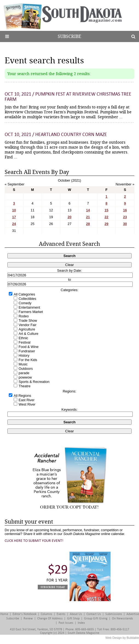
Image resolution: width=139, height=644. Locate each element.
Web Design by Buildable (122, 638)
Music (23, 364)
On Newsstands (122, 618)
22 (106, 217)
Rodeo (24, 316)
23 (125, 217)
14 (88, 210)
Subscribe (69, 36)
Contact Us (94, 614)
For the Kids (28, 360)
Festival (24, 342)
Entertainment (29, 308)
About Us (76, 614)
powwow (25, 377)
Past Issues (66, 623)
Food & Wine (29, 347)
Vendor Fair (27, 325)
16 (125, 210)
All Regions (22, 396)
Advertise (133, 614)
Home (4, 614)
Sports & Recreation (34, 382)
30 (125, 224)
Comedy (25, 303)
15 (106, 210)
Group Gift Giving (96, 618)
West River (27, 404)
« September (15, 184)
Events (61, 614)
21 (88, 217)
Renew (28, 618)
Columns (47, 614)
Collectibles (27, 299)
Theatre (24, 386)
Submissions (114, 614)
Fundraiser (27, 351)
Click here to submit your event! (34, 541)
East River (27, 400)
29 (106, 224)
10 (14, 210)
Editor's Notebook (24, 614)
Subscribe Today (53, 587)
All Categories (24, 294)
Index (81, 623)
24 (14, 224)
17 (14, 217)
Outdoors (26, 369)
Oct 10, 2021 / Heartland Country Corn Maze (56, 135)
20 (69, 217)
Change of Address (50, 618)
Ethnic (23, 338)
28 (88, 224)
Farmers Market (31, 312)
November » (125, 184)
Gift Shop (73, 618)
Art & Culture (28, 334)
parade (24, 373)
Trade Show (28, 321)
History (24, 356)
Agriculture (27, 329)
